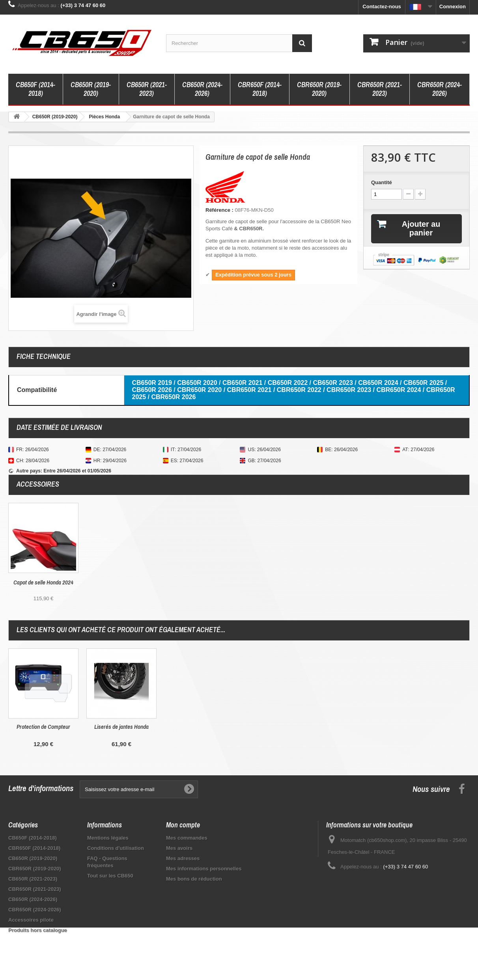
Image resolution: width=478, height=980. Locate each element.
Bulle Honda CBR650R (44, 727)
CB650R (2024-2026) (202, 89)
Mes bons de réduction (194, 879)
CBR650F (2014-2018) (260, 89)
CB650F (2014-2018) (35, 89)
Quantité (382, 182)
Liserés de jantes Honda (278, 727)
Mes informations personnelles (204, 869)
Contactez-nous (382, 7)
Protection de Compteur (200, 727)
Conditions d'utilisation (116, 848)
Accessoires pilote (31, 920)
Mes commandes (187, 838)
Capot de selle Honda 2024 (121, 582)
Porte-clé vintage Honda (122, 727)
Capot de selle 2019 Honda (43, 582)
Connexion (453, 7)
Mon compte (183, 825)
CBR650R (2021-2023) (380, 89)
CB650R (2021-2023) (147, 89)
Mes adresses (183, 858)
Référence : (219, 210)
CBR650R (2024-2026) (440, 89)
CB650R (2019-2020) (91, 89)
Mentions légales (108, 838)
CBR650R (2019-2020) (319, 89)
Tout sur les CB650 (110, 876)
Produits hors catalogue (38, 930)
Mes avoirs (179, 848)
